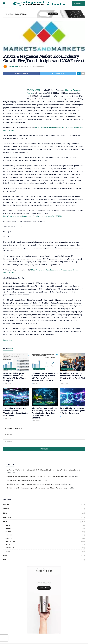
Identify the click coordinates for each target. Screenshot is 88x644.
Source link (8, 340)
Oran (5, 555)
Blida (5, 513)
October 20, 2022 (26, 66)
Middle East (9, 538)
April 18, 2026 (7, 383)
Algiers (6, 504)
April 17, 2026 (64, 383)
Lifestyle (9, 535)
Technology (10, 548)
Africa (8, 525)
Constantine (8, 517)
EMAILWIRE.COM (34, 90)
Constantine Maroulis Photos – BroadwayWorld (21, 480)
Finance (8, 532)
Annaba (6, 509)
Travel (8, 551)
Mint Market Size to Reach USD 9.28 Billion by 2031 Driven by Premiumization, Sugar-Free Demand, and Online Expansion (44, 413)
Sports (8, 545)
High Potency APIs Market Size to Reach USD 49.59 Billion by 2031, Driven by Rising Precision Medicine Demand (43, 470)
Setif (5, 560)
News (5, 522)
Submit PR (78, 3)
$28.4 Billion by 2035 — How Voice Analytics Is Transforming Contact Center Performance (35, 488)
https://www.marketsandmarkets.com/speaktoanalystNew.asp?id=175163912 (33, 216)
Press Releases (39, 66)
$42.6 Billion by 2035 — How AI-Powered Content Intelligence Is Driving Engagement (73, 411)
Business (9, 529)
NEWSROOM (14, 66)
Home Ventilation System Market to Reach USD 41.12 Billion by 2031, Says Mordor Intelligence (37, 476)
